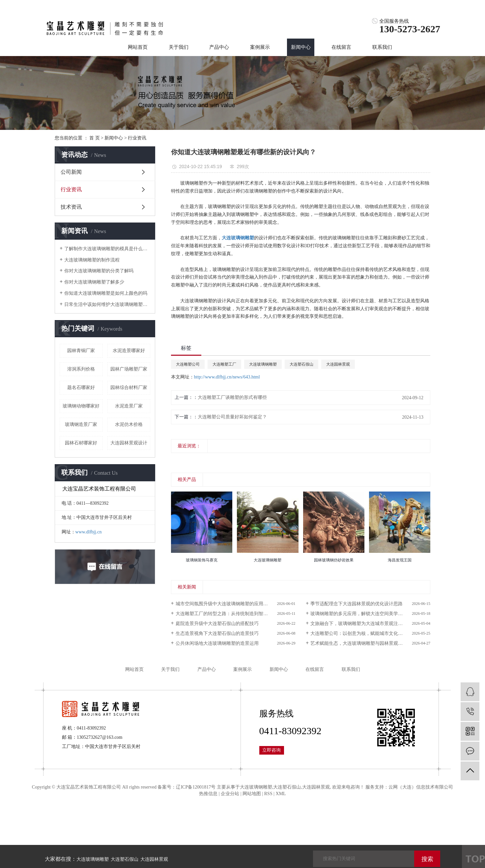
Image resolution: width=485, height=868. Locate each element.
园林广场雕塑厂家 (129, 369)
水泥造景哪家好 (129, 351)
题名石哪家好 (81, 388)
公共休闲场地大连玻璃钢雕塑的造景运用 (217, 643)
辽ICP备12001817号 (196, 787)
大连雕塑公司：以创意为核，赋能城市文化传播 (359, 633)
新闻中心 (301, 47)
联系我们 (382, 47)
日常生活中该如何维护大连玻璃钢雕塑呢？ (107, 304)
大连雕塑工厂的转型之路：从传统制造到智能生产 (226, 614)
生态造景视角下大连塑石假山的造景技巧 (217, 633)
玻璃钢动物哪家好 (81, 406)
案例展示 (260, 47)
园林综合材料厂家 (129, 388)
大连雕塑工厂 (224, 364)
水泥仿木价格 (129, 424)
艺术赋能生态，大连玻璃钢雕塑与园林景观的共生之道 (366, 643)
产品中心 (219, 47)
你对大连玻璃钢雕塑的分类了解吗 (99, 271)
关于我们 (179, 47)
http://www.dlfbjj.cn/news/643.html (227, 377)
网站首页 (138, 47)
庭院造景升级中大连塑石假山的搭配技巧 (217, 624)
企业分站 (230, 794)
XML (281, 794)
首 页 (95, 138)
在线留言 (341, 47)
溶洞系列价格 (81, 369)
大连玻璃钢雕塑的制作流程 (92, 260)
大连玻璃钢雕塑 (263, 364)
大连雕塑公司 (188, 364)
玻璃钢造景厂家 (81, 424)
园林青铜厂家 (81, 351)
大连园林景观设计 (129, 443)
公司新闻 (71, 172)
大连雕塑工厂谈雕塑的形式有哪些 (232, 397)
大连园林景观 (338, 364)
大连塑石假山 (301, 364)
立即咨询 (271, 750)
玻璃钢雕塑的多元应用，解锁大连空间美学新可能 (361, 614)
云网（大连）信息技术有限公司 (421, 787)
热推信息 (208, 794)
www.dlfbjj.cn (89, 532)
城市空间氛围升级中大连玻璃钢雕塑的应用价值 (224, 604)
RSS (268, 794)
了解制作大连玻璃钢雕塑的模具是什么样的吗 (107, 249)
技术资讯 (71, 207)
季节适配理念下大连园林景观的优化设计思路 (357, 604)
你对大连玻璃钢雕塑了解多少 (94, 282)
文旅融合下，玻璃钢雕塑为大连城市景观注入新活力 (363, 624)
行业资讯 (137, 138)
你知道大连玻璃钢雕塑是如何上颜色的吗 (106, 293)
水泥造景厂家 (129, 406)
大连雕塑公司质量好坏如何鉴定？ (232, 417)
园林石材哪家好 (81, 443)
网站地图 (252, 794)
